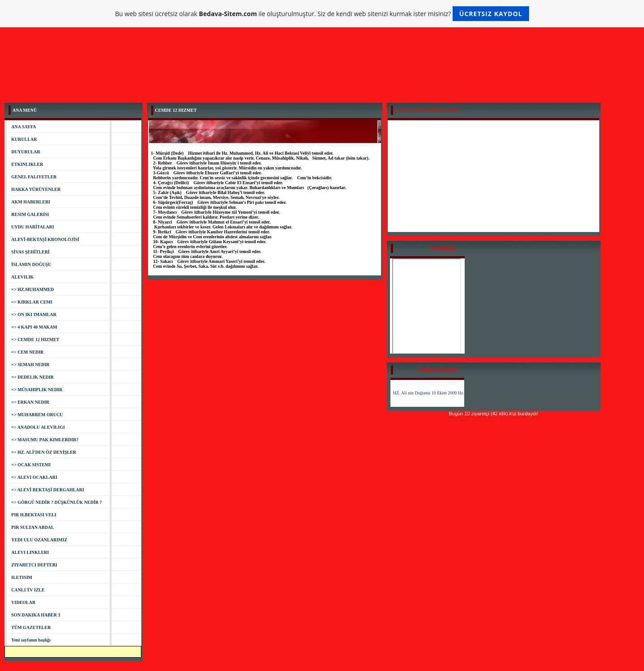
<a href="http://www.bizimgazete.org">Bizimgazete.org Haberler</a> (427, 306)
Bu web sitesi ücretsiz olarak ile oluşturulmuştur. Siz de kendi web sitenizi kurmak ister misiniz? (322, 14)
